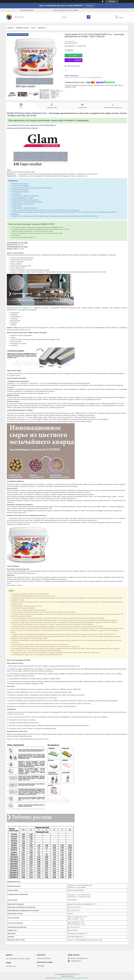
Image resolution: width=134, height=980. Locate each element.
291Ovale (87, 703)
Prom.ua (77, 974)
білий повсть (45, 701)
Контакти (90, 6)
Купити (75, 56)
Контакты (42, 28)
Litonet (124, 712)
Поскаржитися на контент (64, 978)
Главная (10, 28)
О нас (33, 28)
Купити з (75, 60)
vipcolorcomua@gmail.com (79, 958)
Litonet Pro (21, 714)
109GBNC (56, 701)
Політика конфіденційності (80, 978)
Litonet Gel (10, 714)
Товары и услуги (22, 28)
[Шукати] (89, 17)
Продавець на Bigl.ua (67, 976)
